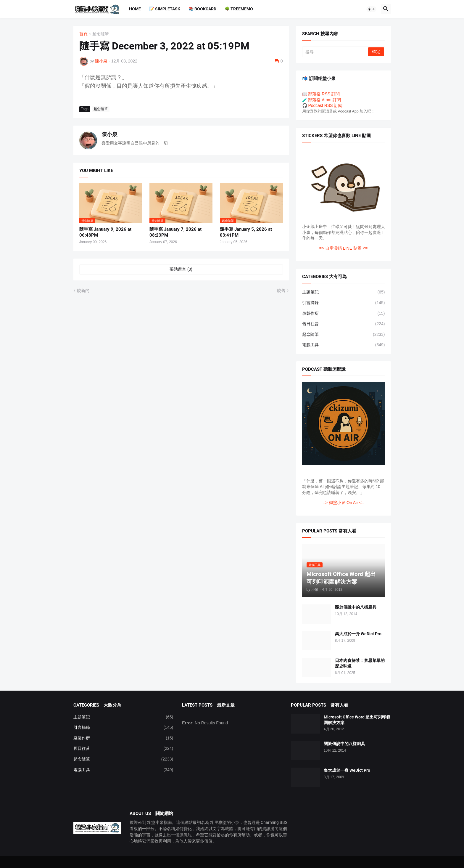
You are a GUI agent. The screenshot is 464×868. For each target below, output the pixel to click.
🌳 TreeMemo (239, 9)
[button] (371, 9)
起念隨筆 (101, 34)
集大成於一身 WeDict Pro (358, 634)
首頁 (83, 34)
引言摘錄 (344, 303)
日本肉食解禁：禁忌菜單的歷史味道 (360, 663)
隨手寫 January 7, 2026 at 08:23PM (175, 232)
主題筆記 (344, 292)
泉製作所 (344, 314)
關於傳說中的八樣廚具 (356, 607)
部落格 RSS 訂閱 (324, 94)
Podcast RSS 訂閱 (325, 105)
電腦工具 (344, 345)
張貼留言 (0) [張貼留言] (181, 269)
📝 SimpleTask (165, 9)
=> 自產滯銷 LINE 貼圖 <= (343, 248)
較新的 (83, 291)
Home (135, 9)
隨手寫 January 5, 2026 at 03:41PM (246, 232)
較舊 (281, 291)
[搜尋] (336, 52)
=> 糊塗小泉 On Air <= (343, 503)
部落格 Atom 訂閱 (324, 100)
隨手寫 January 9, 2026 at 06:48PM (105, 232)
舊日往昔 (344, 324)
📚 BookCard (202, 9)
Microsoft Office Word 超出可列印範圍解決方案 (357, 720)
